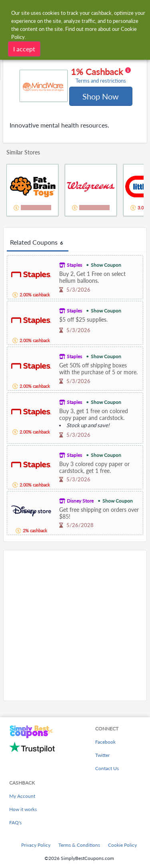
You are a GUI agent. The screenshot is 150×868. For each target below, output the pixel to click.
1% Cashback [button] (101, 75)
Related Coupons (38, 243)
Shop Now (101, 96)
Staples (74, 265)
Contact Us (107, 768)
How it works (23, 809)
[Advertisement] (75, 626)
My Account (22, 796)
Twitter (102, 755)
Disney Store (80, 501)
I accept (24, 49)
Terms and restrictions (101, 81)
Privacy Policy (36, 845)
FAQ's (15, 822)
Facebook (105, 742)
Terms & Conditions (79, 845)
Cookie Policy (122, 845)
